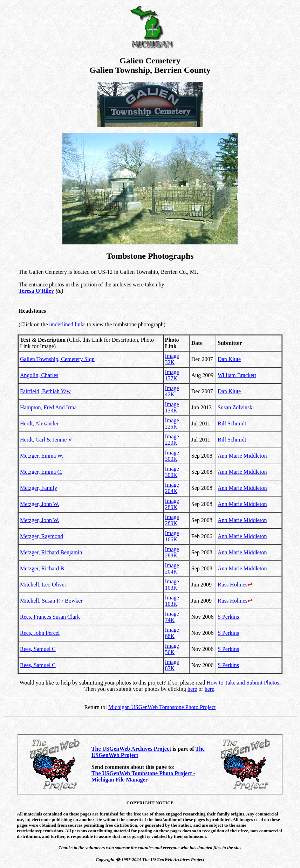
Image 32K (172, 359)
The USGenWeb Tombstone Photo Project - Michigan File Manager (143, 776)
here (192, 689)
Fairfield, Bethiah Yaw (45, 391)
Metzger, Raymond (42, 536)
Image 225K (172, 423)
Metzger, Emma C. (41, 472)
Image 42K (172, 391)
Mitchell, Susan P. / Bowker (51, 601)
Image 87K (172, 665)
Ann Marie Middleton (242, 456)
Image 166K (172, 536)
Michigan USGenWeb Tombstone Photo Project (162, 707)
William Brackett (237, 375)
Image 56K (172, 649)
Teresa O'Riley (36, 291)
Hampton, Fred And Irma (48, 407)
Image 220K (172, 440)
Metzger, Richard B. (43, 568)
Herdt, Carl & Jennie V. (46, 440)
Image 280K (172, 504)
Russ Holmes (235, 585)
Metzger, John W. (40, 504)
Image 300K (172, 456)
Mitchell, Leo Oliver (43, 585)
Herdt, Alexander (39, 423)
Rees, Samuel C (38, 649)
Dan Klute (229, 359)
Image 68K (172, 633)
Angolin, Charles (39, 375)
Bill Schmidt (232, 423)
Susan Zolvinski (236, 407)
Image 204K (172, 488)
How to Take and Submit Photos (243, 683)
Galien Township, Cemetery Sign (57, 359)
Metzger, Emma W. (42, 456)
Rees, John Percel (40, 633)
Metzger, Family (39, 488)
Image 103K (172, 585)
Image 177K (172, 375)
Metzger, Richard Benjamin (51, 552)
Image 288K (172, 552)
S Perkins (228, 617)
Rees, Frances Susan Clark (50, 617)
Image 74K (172, 617)
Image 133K (172, 407)
